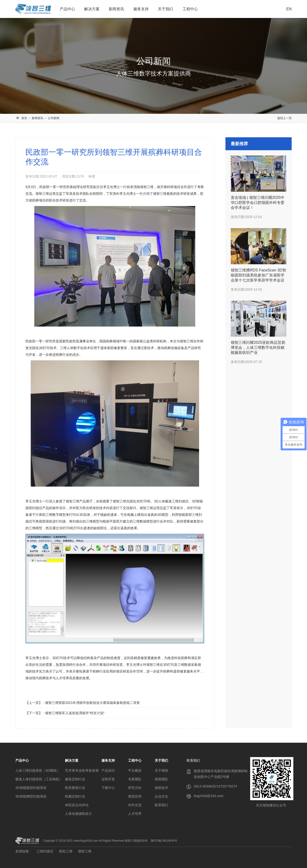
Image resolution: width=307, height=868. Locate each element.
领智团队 (161, 779)
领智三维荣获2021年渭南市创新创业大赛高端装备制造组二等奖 (92, 703)
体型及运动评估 (77, 805)
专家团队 (135, 779)
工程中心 (190, 9)
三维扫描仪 (45, 851)
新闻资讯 (116, 9)
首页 (24, 118)
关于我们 (165, 9)
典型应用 (135, 796)
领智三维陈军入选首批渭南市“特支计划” (75, 713)
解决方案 (92, 9)
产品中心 (67, 9)
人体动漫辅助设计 (78, 814)
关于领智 (161, 770)
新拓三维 (66, 851)
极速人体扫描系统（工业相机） (39, 779)
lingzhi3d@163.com (209, 796)
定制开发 (108, 779)
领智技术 (161, 788)
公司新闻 (53, 118)
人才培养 (135, 814)
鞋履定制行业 (75, 796)
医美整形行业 (75, 788)
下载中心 (108, 788)
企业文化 (161, 796)
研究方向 (135, 788)
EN (289, 9)
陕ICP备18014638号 (164, 841)
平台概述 (135, 770)
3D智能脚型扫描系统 (31, 796)
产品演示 (108, 770)
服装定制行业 (75, 779)
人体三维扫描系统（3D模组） (38, 770)
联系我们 (161, 805)
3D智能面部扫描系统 (31, 788)
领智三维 (85, 851)
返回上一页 (284, 118)
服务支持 (141, 9)
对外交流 (135, 805)
